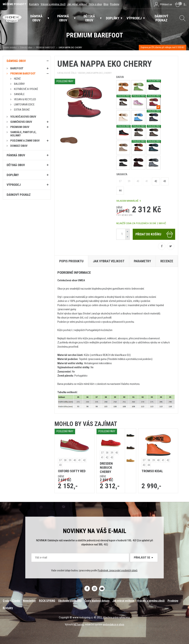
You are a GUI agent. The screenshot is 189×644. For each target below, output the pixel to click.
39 (129, 181)
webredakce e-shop (114, 624)
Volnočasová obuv (23, 117)
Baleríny (19, 84)
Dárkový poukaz (19, 195)
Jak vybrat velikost (77, 4)
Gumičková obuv (21, 122)
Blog (106, 4)
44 (120, 191)
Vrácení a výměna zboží (53, 4)
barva (120, 77)
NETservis (79, 624)
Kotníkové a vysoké (26, 89)
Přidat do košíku (154, 234)
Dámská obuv (26, 48)
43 (165, 181)
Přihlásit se (144, 558)
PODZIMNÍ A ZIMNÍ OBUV (25, 141)
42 (156, 181)
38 (65, 460)
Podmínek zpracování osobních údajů (117, 570)
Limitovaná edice (24, 105)
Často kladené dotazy (97, 601)
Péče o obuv (95, 4)
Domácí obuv (19, 146)
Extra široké (22, 110)
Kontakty (34, 4)
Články (16, 601)
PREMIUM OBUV (20, 127)
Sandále (19, 94)
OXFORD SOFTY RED (72, 471)
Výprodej (14, 185)
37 (120, 181)
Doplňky (13, 175)
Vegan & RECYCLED (25, 99)
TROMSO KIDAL (152, 471)
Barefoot (17, 68)
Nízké (17, 79)
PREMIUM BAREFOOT (45, 48)
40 (138, 181)
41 (147, 181)
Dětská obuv (16, 165)
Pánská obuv (16, 155)
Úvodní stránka (10, 48)
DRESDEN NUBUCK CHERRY (106, 468)
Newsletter (29, 601)
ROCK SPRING (47, 601)
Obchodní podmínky (70, 601)
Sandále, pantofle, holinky (23, 134)
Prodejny (115, 4)
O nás (6, 601)
